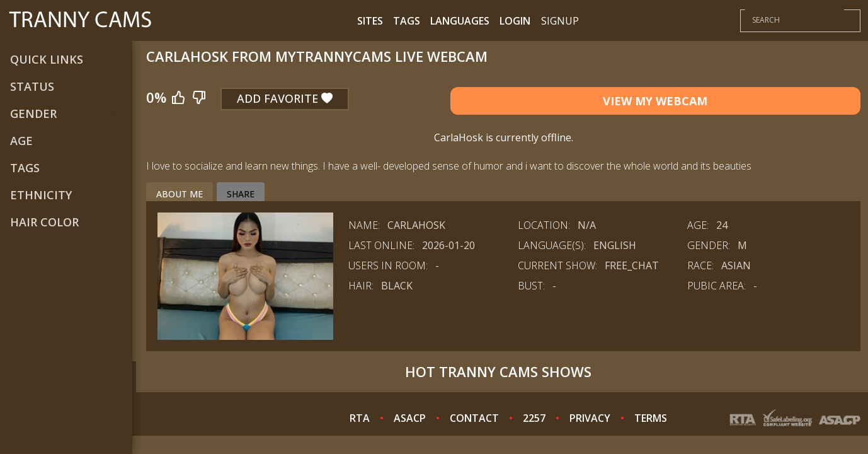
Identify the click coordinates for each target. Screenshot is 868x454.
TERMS (651, 418)
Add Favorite (285, 99)
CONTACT (474, 418)
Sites (370, 21)
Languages (460, 21)
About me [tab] (180, 194)
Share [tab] (241, 194)
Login (515, 21)
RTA (360, 418)
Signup (560, 21)
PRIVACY (590, 418)
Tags (407, 21)
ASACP (410, 418)
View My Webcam (655, 101)
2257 (534, 418)
